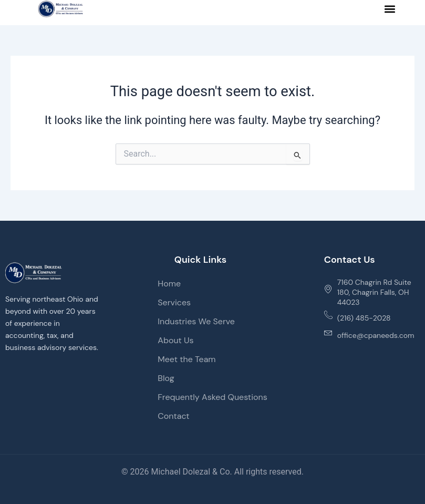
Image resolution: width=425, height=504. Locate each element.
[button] (390, 9)
